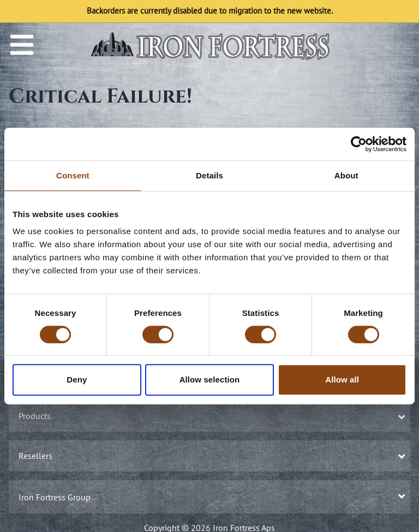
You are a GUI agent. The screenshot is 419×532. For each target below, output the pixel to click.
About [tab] (346, 175)
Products (211, 416)
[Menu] (22, 45)
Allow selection (210, 379)
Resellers (211, 456)
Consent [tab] (73, 175)
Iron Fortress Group (211, 497)
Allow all (342, 379)
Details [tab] (209, 175)
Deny (77, 379)
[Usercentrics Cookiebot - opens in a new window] (359, 144)
